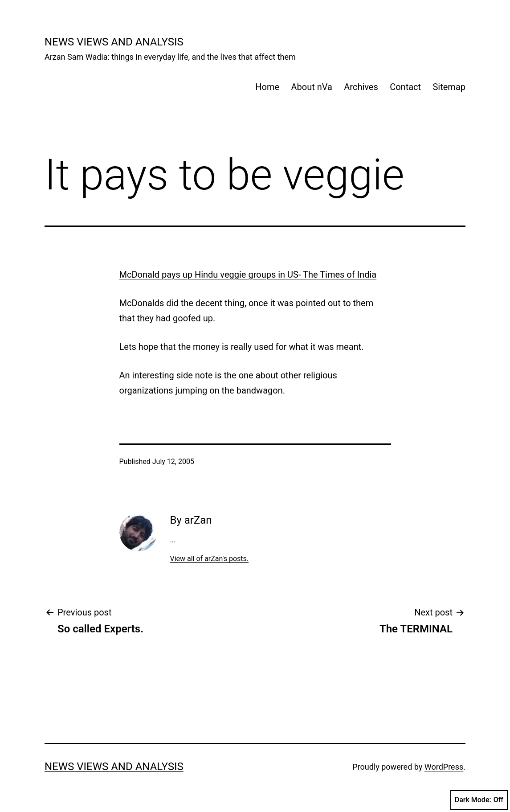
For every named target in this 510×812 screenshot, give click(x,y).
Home (267, 87)
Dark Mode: (479, 800)
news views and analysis (114, 42)
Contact (405, 87)
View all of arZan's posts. (209, 559)
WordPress (444, 767)
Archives (361, 87)
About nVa (312, 87)
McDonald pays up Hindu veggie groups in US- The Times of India (248, 275)
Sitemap (449, 87)
